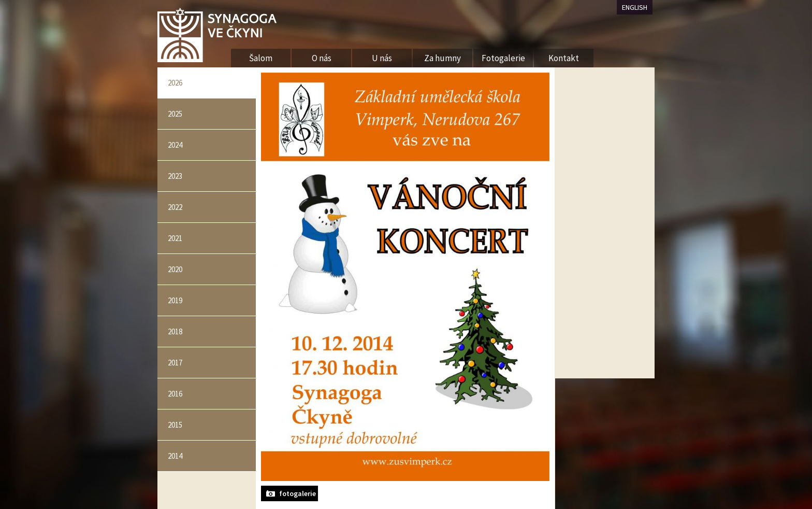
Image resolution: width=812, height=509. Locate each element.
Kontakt (564, 58)
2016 (175, 394)
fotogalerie (298, 493)
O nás (322, 58)
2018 (175, 331)
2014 (175, 456)
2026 (175, 83)
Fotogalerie (503, 58)
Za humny (443, 58)
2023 (175, 176)
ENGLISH (635, 7)
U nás (382, 58)
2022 (175, 207)
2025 (175, 114)
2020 (175, 269)
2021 (175, 238)
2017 (175, 363)
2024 (175, 145)
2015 (175, 425)
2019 (175, 300)
